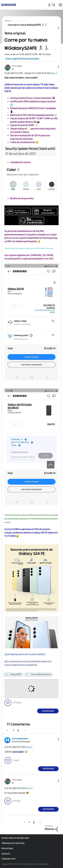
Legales (6, 854)
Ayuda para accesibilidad (15, 838)
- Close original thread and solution (22, 59)
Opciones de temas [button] (53, 28)
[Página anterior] (9, 730)
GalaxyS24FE (16, 675)
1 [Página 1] (13, 730)
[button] (54, 67)
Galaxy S (53, 73)
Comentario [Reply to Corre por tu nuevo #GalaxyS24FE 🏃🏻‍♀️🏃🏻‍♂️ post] (48, 711)
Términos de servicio (13, 843)
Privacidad (7, 849)
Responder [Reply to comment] (48, 769)
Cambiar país (8, 859)
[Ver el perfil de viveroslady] (17, 66)
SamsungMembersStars (41, 675)
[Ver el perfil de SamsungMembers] (20, 739)
